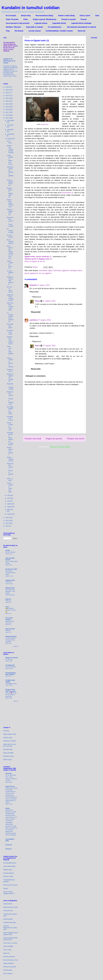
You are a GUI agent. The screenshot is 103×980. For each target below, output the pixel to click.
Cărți (97, 16)
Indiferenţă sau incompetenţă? (10, 298)
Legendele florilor (59, 23)
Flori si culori (7, 950)
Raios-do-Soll (10, 629)
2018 (7, 109)
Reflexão (8, 630)
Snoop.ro (9, 849)
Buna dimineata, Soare (11, 960)
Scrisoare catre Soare (10, 332)
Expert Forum (10, 786)
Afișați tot (16, 646)
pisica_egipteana (31, 273)
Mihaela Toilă (10, 588)
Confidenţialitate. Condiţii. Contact (59, 31)
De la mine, (9, 142)
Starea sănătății (8, 753)
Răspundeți (34, 292)
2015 (7, 118)
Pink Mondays (8, 970)
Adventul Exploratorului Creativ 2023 (10, 928)
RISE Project (7, 760)
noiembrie (10, 125)
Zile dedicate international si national (82, 27)
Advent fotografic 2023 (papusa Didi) (11, 934)
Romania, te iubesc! (10, 741)
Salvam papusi (8, 919)
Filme (26, 19)
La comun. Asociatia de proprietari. (10, 317)
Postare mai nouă (33, 439)
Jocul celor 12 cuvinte (10, 943)
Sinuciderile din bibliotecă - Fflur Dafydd (10, 591)
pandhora (34, 320)
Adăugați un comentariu (36, 376)
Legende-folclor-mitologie (81, 23)
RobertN (33, 285)
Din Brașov (19, 31)
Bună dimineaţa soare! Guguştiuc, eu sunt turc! (10, 252)
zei (40, 273)
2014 (7, 518)
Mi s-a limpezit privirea (10, 242)
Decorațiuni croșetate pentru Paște (10, 573)
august (10, 139)
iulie (9, 495)
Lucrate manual (35, 31)
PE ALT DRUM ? (11, 552)
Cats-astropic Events (10, 559)
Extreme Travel (8, 876)
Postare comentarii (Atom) (60, 447)
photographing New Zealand (11, 674)
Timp (8, 31)
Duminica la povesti (10, 967)
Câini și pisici (85, 16)
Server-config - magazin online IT (9, 893)
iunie (9, 498)
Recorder (6, 731)
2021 (7, 101)
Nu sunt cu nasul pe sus (10, 289)
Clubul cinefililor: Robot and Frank (10, 160)
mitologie (73, 270)
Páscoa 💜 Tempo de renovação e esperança (11, 695)
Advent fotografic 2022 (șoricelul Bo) (11, 939)
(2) (38, 257)
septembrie (11, 134)
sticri (7, 607)
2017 (7, 112)
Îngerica (8, 599)
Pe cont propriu (10, 236)
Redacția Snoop (8, 756)
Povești (84, 19)
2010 (7, 526)
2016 (7, 115)
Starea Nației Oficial (10, 734)
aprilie (9, 504)
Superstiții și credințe (34, 27)
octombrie (10, 130)
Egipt (50, 270)
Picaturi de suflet (11, 569)
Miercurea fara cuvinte (10, 885)
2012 (7, 523)
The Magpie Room (11, 684)
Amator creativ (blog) (66, 16)
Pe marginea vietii (10, 231)
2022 (7, 98)
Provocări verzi (8, 911)
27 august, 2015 (43, 285)
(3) (38, 259)
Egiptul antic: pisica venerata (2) (10, 203)
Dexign (6, 888)
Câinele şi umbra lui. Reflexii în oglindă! (10, 172)
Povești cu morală (69, 19)
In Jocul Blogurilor (10, 273)
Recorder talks (8, 749)
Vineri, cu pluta (10, 479)
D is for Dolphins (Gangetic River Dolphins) (11, 640)
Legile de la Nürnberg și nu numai (9, 61)
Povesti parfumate (9, 957)
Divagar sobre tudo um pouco (11, 690)
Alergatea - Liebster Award (10, 386)
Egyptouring (45, 124)
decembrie (11, 120)
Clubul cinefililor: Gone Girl (10, 264)
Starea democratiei (9, 866)
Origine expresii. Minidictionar (45, 19)
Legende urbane (41, 23)
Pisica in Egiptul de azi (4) (35, 261)
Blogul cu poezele (12, 658)
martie (9, 507)
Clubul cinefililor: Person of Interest (10, 362)
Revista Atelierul (8, 873)
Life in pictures (8, 973)
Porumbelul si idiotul (10, 326)
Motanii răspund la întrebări (10, 451)
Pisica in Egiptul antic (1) (10, 212)
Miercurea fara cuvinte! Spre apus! (10, 306)
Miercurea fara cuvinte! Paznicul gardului (10, 470)
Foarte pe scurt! (10, 370)
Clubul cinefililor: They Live (10, 426)
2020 (7, 104)
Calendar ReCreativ (10, 922)
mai (9, 501)
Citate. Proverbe (12, 19)
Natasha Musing (11, 636)
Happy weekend (8, 963)
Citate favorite (8, 904)
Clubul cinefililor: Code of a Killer (10, 487)
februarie (10, 509)
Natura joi (6, 953)
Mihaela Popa (8, 870)
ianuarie (10, 514)
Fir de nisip (9, 659)
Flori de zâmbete (11, 667)
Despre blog (26, 16)
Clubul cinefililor (8, 946)
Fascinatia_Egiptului (61, 270)
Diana (37, 301)
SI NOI (8, 550)
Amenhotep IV (68, 193)
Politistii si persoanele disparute (10, 281)
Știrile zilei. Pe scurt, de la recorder (10, 745)
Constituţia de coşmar (10, 418)
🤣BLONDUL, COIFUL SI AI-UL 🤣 (11, 610)
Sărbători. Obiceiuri (13, 27)
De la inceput (11, 16)
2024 (7, 93)
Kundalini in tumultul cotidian (31, 8)
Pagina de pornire (54, 439)
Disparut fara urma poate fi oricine (10, 340)
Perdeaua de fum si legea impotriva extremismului (10, 439)
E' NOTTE (9, 582)
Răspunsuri (37, 297)
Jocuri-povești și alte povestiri (18, 23)
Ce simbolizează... (55, 27)
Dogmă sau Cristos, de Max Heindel (10, 149)
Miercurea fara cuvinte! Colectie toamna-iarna (10, 398)
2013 (7, 520)
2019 (7, 107)
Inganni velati (10, 580)
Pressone (9, 845)
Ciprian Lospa (8, 738)
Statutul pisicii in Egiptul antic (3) (10, 193)
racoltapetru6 (10, 665)
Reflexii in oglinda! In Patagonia (10, 378)
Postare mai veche (76, 439)
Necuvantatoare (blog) (44, 16)
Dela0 (7, 808)
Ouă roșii (8, 601)
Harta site (82, 31)
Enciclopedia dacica (10, 863)
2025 (7, 90)
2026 (7, 87)
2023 (7, 95)
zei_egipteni (47, 273)
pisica (80, 270)
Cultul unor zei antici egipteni (10, 351)
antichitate (43, 270)
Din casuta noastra (9, 619)
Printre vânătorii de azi (10, 459)
